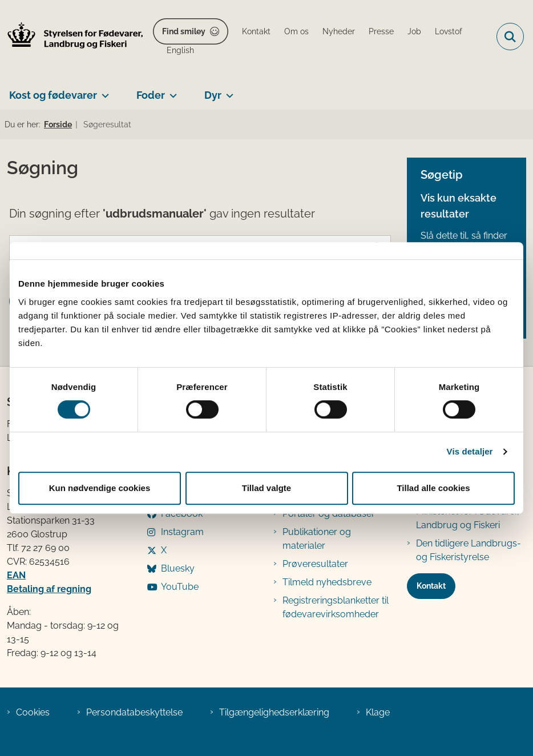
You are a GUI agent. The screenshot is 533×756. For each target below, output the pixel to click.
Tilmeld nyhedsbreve (327, 582)
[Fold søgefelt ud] (510, 37)
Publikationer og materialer (317, 539)
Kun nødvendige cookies (100, 488)
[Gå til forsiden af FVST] (72, 37)
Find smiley (184, 31)
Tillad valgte (266, 488)
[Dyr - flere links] (227, 91)
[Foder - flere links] (171, 91)
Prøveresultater (315, 564)
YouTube (180, 587)
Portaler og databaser (329, 514)
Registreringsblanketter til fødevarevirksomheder (336, 607)
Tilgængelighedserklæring (274, 712)
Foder (151, 95)
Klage (378, 712)
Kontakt (431, 586)
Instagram (182, 532)
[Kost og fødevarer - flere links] (103, 91)
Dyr (213, 95)
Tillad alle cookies (433, 488)
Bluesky (178, 568)
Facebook (182, 514)
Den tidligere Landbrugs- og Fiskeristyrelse (469, 550)
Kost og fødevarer (53, 95)
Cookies (33, 712)
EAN (16, 575)
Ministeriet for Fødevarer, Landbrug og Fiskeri (468, 518)
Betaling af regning (49, 589)
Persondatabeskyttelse (134, 712)
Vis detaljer (470, 451)
